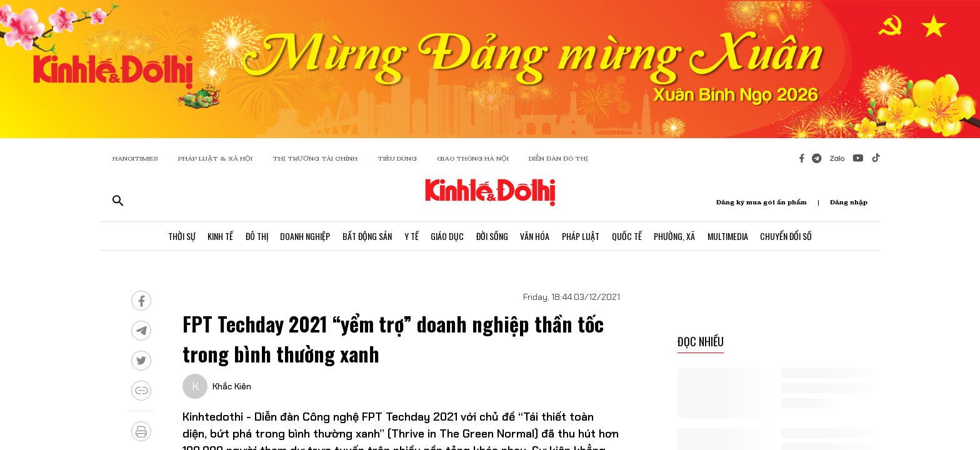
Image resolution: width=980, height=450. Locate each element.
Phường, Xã (676, 236)
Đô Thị (256, 236)
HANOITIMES (135, 158)
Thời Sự (180, 236)
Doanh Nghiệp (304, 236)
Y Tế (411, 236)
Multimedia (729, 236)
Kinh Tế (219, 236)
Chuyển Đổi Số (788, 236)
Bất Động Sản (367, 236)
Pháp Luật (581, 236)
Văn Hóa (535, 236)
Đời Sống (492, 236)
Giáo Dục (447, 236)
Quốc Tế (627, 236)
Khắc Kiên (232, 386)
